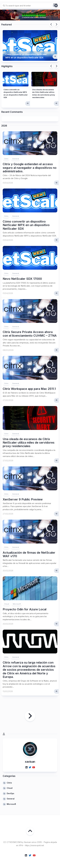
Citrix (6, 159)
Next (56, 24)
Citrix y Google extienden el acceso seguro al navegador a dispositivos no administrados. (30, 168)
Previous (51, 24)
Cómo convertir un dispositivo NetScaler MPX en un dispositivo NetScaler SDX (26, 56)
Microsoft (17, 604)
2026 (4, 126)
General (16, 159)
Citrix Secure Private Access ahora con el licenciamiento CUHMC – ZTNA (30, 334)
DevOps (10, 793)
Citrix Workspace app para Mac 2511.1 (29, 389)
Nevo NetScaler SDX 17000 (22, 279)
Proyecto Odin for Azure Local (25, 609)
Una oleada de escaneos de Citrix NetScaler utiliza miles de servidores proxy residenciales (29, 443)
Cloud (7, 604)
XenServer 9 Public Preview (23, 499)
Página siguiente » (30, 716)
